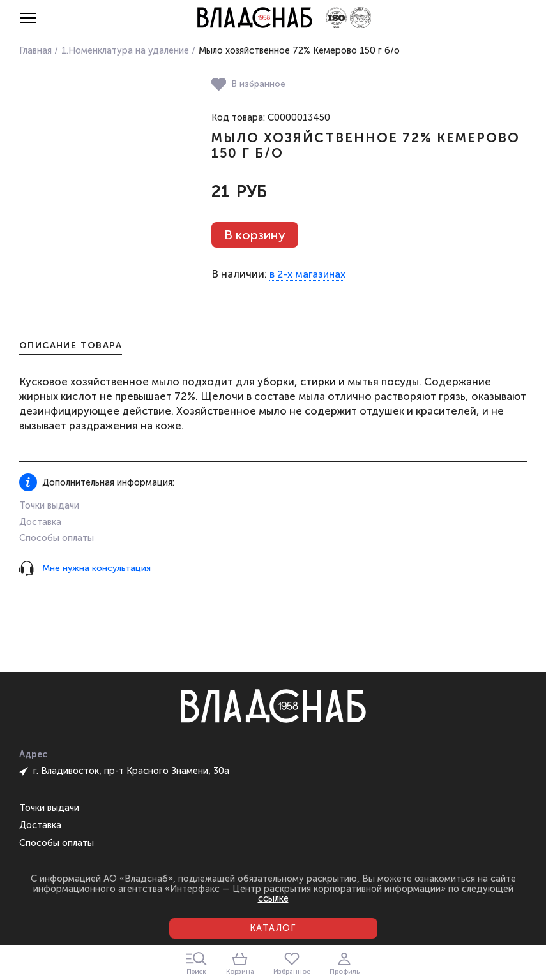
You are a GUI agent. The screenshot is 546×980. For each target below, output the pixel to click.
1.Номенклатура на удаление (125, 51)
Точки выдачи (49, 505)
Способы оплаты (57, 538)
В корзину (255, 235)
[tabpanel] (273, 404)
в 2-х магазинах (307, 274)
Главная (35, 51)
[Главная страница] (255, 18)
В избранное (248, 84)
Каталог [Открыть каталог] (273, 928)
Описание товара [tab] (71, 346)
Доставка (40, 522)
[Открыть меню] (28, 18)
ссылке (273, 898)
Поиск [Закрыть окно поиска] (196, 964)
